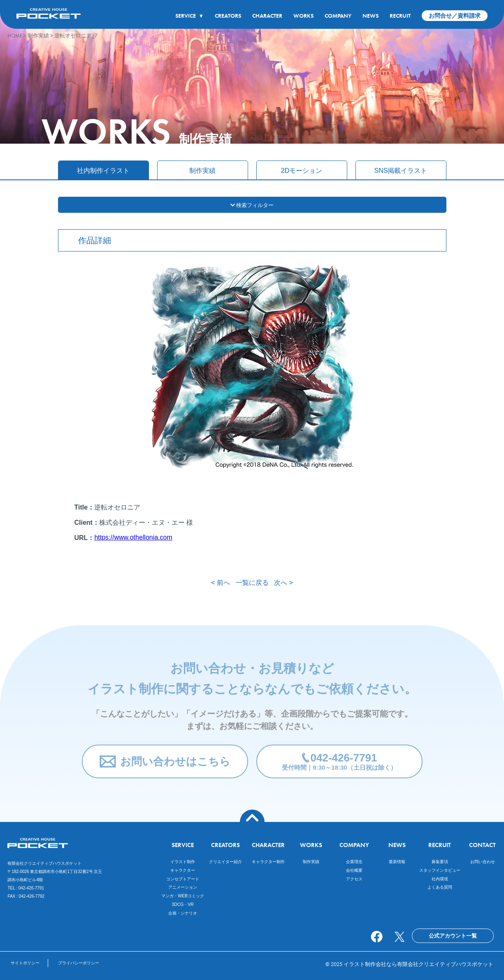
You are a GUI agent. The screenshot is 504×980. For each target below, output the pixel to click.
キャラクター (183, 870)
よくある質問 (440, 887)
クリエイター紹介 (225, 862)
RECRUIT (400, 16)
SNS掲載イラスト (401, 171)
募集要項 (440, 862)
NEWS (370, 16)
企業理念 (354, 862)
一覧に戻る (252, 583)
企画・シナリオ (183, 913)
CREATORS (228, 16)
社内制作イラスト (103, 171)
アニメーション (183, 887)
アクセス (354, 879)
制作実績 (202, 171)
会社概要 (354, 870)
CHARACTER (267, 16)
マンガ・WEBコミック (183, 896)
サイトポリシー (25, 963)
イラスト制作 (183, 862)
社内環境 (440, 879)
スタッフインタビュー (440, 870)
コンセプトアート (183, 879)
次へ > (283, 583)
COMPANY (338, 16)
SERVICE (189, 16)
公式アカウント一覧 (453, 936)
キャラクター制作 (268, 862)
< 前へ (221, 583)
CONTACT (482, 845)
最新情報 (397, 862)
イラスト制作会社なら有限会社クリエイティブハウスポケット (418, 964)
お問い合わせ (483, 862)
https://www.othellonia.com (133, 537)
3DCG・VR (182, 904)
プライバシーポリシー (79, 963)
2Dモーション (302, 171)
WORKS (303, 16)
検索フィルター (252, 205)
